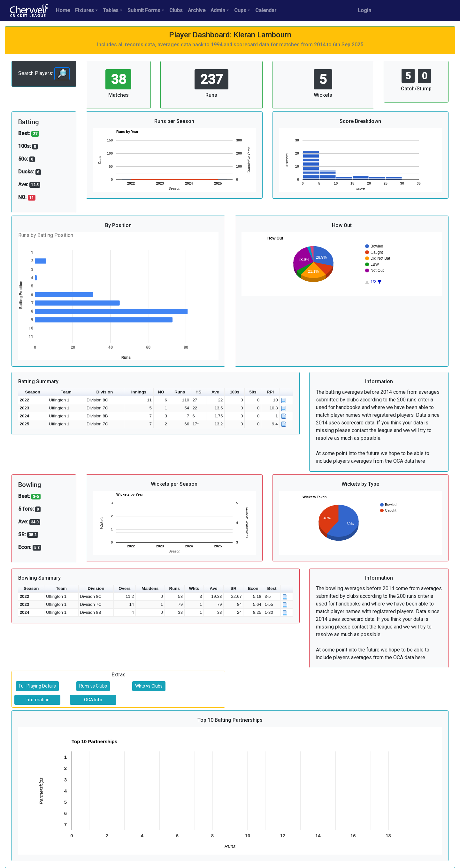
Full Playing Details (37, 686)
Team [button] (66, 392)
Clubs (176, 10)
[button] (286, 392)
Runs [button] (180, 392)
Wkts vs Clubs (149, 686)
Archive (197, 10)
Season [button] (32, 392)
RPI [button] (270, 392)
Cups (240, 10)
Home (63, 10)
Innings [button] (139, 392)
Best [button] (272, 588)
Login (364, 10)
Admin (218, 10)
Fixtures (84, 10)
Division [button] (104, 392)
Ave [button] (215, 392)
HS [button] (199, 392)
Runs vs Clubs (93, 686)
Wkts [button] (194, 588)
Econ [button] (253, 588)
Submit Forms (144, 10)
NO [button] (161, 392)
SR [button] (234, 588)
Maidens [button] (150, 588)
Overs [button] (125, 588)
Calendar (266, 10)
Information (38, 700)
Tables (111, 10)
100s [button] (234, 392)
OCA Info (93, 700)
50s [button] (253, 392)
